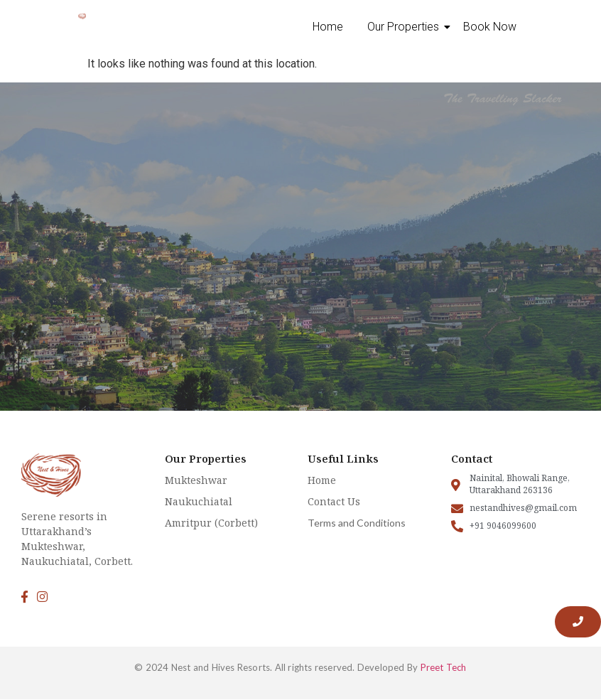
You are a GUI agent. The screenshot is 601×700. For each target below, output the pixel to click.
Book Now (490, 27)
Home (328, 27)
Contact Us (334, 501)
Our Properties (406, 27)
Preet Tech (444, 667)
